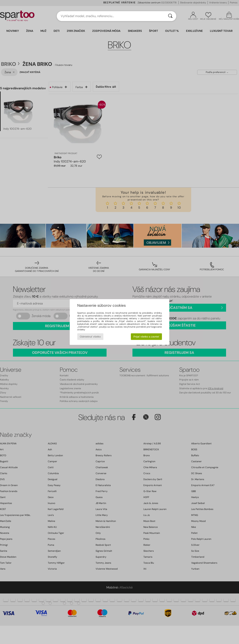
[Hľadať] (170, 16)
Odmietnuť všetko (90, 337)
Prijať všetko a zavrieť (146, 337)
